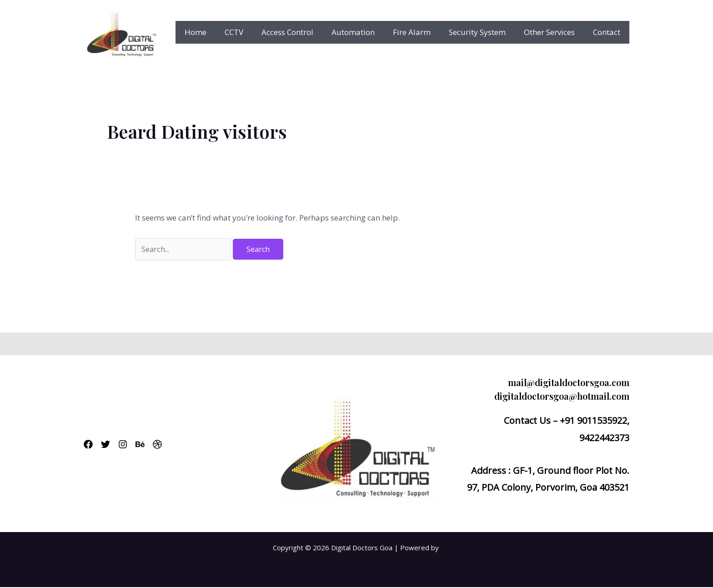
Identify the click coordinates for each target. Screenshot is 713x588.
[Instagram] (134, 445)
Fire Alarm (421, 32)
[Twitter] (111, 445)
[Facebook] (88, 445)
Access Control (302, 32)
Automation (365, 32)
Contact (608, 32)
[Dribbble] (179, 445)
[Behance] (156, 445)
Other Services (553, 32)
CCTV (252, 32)
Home (216, 32)
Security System (484, 32)
